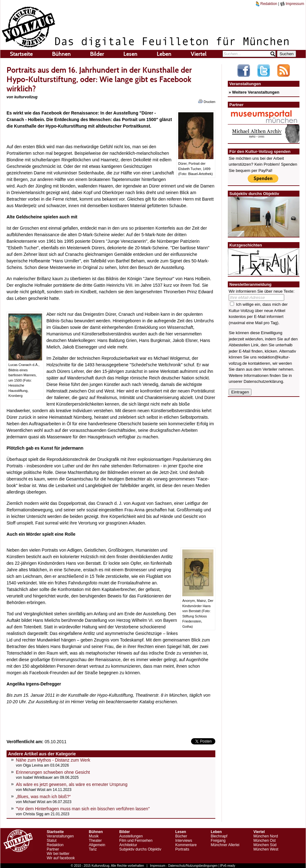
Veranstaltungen (60, 836)
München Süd (265, 845)
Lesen (130, 54)
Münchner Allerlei (225, 845)
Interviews (184, 841)
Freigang (218, 841)
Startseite (21, 54)
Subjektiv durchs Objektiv (140, 849)
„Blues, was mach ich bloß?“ (43, 797)
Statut (52, 841)
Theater (95, 841)
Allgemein (97, 845)
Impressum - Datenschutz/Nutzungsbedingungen (184, 866)
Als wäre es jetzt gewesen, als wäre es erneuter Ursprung (72, 784)
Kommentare (186, 845)
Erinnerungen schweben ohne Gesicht (53, 772)
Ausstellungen (131, 836)
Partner (53, 849)
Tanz (93, 849)
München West (266, 849)
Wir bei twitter (58, 854)
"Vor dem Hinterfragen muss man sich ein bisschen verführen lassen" (83, 809)
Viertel (199, 54)
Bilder (97, 54)
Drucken (207, 101)
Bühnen (61, 54)
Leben (164, 54)
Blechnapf (219, 836)
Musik (94, 836)
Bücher (181, 836)
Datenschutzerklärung (263, 381)
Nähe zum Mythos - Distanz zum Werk (53, 760)
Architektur (128, 845)
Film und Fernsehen (136, 841)
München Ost (264, 841)
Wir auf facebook (61, 858)
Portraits (182, 849)
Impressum (292, 4)
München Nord (266, 836)
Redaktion (266, 4)
